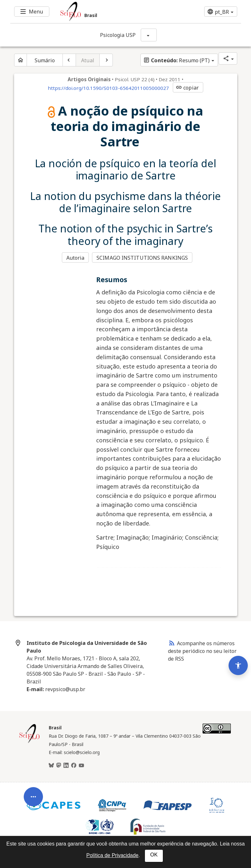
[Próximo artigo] (106, 60)
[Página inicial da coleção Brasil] (29, 742)
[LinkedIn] (66, 766)
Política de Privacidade (112, 855)
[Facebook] (74, 766)
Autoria (75, 258)
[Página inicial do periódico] (21, 60)
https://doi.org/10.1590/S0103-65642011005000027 (108, 88)
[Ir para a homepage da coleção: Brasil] (106, 12)
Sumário (45, 60)
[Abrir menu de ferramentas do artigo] (33, 801)
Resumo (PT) (176, 60)
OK (154, 855)
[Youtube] (81, 766)
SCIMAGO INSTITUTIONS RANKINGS (142, 258)
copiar (187, 88)
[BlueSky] (51, 766)
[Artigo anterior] (69, 60)
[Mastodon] (59, 766)
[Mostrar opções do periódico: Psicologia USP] (149, 35)
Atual (88, 60)
